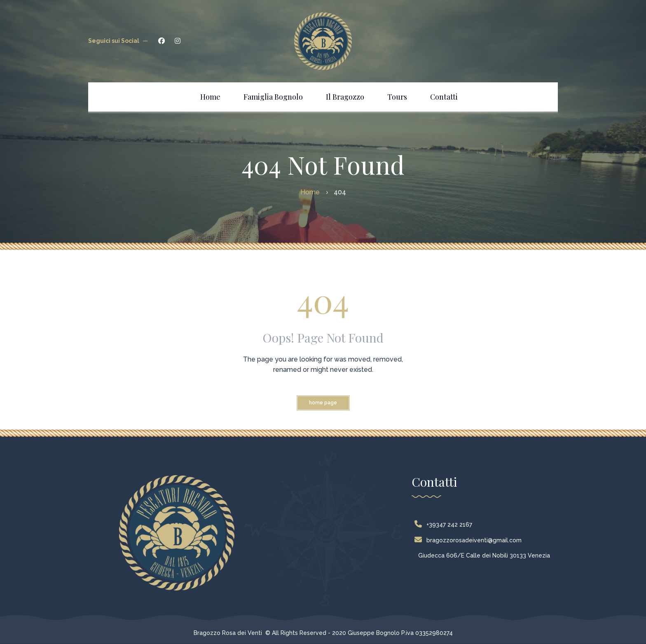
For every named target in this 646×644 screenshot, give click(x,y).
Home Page (323, 403)
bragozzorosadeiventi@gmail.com (470, 540)
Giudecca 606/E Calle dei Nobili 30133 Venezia (484, 555)
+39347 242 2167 (445, 525)
